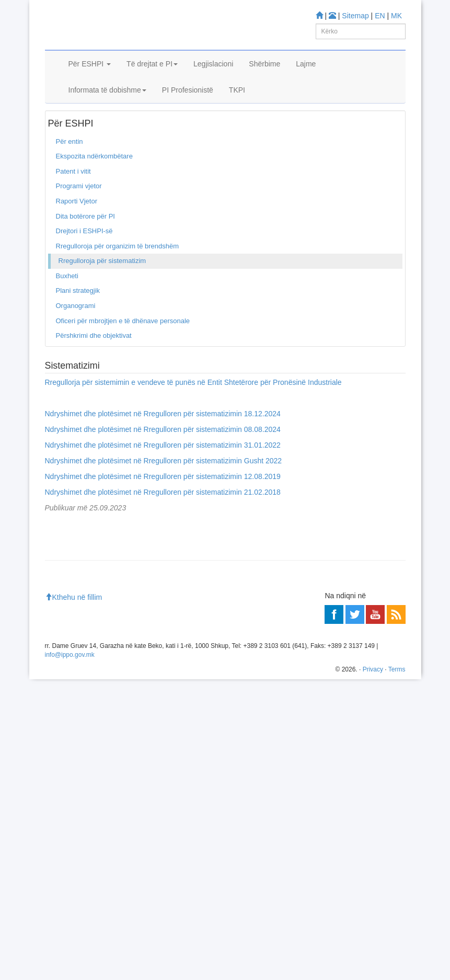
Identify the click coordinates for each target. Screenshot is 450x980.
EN (380, 16)
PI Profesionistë (188, 103)
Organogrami (76, 337)
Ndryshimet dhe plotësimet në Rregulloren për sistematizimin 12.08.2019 (163, 508)
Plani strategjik (78, 322)
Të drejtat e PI (152, 77)
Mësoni (61, 649)
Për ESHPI (90, 77)
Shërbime (264, 77)
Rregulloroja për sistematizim (102, 292)
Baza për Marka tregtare (103, 692)
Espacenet (82, 736)
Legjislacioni (213, 77)
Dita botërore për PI (85, 248)
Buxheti (67, 307)
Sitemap (355, 16)
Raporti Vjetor (77, 232)
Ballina (62, 130)
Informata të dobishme (107, 103)
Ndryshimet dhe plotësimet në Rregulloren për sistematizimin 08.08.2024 (163, 461)
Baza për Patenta (93, 679)
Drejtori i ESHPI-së (84, 262)
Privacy (373, 970)
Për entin (93, 130)
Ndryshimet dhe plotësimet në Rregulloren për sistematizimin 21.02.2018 (163, 523)
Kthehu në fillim (74, 898)
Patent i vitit (73, 203)
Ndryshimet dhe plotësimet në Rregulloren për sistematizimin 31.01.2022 (163, 476)
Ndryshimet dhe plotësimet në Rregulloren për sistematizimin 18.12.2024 (163, 445)
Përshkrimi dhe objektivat (94, 367)
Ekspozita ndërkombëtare (94, 188)
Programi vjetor (79, 218)
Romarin (79, 749)
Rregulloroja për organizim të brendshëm (118, 277)
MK (396, 16)
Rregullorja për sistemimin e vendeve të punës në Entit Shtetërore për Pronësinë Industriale (193, 414)
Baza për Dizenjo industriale (109, 706)
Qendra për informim (81, 814)
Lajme (306, 77)
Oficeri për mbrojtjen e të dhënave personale (123, 352)
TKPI (237, 103)
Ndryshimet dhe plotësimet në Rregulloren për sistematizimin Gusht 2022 (164, 492)
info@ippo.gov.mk (70, 956)
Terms (397, 970)
